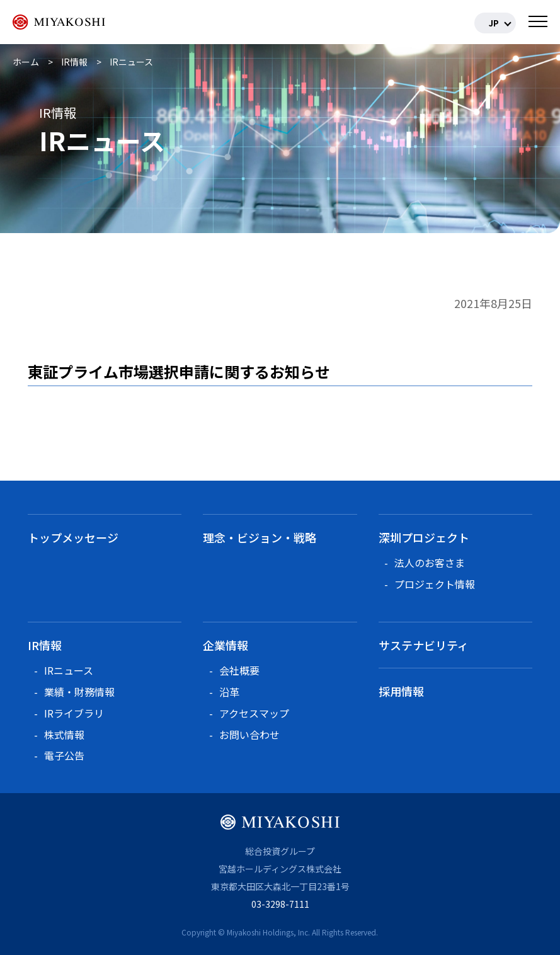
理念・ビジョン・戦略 (260, 537)
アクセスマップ (254, 713)
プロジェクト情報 (435, 584)
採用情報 (401, 691)
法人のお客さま (430, 563)
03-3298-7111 (280, 904)
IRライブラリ (74, 713)
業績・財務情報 (79, 692)
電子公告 (64, 755)
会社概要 (239, 670)
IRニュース (69, 670)
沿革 (229, 692)
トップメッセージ (73, 537)
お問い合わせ (249, 735)
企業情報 (226, 645)
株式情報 (64, 735)
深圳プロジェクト (424, 537)
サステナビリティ (424, 645)
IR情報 (45, 645)
